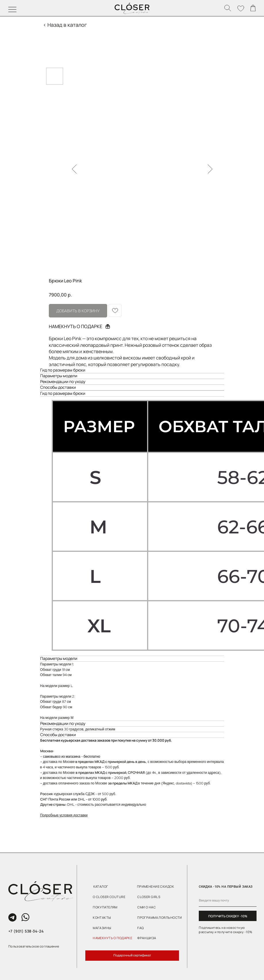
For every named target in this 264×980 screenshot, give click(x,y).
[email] (228, 900)
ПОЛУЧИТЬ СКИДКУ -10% (228, 916)
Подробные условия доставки (64, 815)
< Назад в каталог (65, 25)
